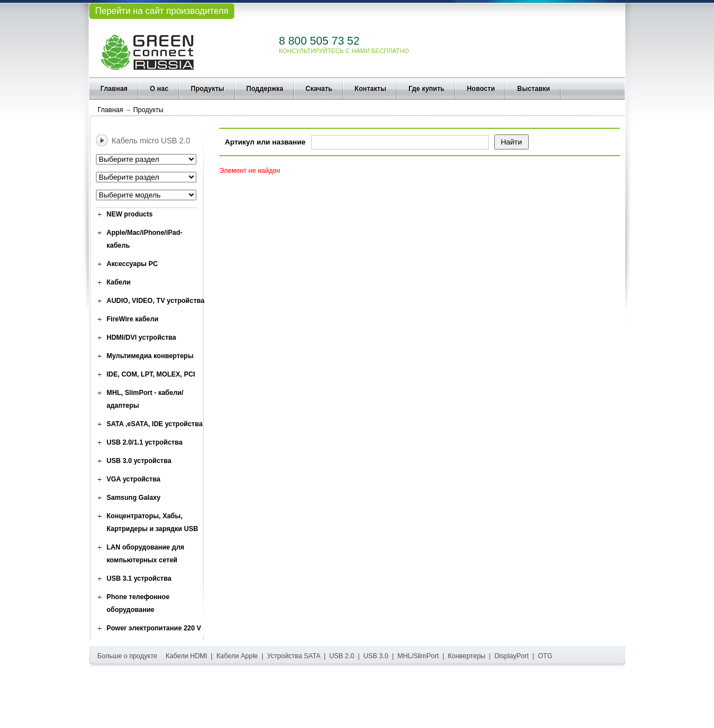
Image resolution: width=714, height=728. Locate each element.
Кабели (119, 282)
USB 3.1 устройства (139, 578)
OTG (545, 656)
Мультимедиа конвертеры (150, 356)
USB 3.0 (376, 656)
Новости (481, 89)
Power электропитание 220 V (154, 628)
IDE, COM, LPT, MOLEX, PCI (151, 374)
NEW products (130, 214)
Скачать (319, 89)
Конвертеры (467, 656)
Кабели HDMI (186, 656)
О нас (159, 89)
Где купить (426, 89)
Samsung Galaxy (134, 498)
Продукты (208, 89)
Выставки (534, 89)
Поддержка (265, 89)
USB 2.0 (342, 656)
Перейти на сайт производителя (161, 11)
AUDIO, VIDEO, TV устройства (155, 301)
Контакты (371, 89)
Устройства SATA (294, 656)
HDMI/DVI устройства (141, 338)
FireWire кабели (132, 319)
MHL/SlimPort (418, 656)
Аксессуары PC (132, 264)
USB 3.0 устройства (139, 461)
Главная (114, 89)
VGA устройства (133, 479)
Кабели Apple (237, 656)
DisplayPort (511, 656)
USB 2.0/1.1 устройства (144, 442)
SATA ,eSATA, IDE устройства (155, 424)
